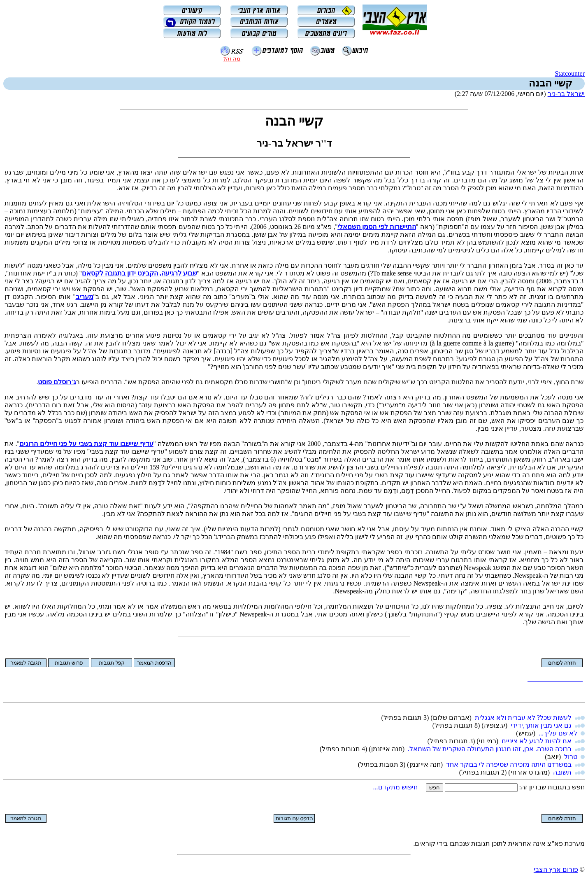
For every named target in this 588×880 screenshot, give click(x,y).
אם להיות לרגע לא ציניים (537, 741)
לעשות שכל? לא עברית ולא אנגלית (523, 718)
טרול (571, 757)
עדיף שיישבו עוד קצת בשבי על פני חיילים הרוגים (86, 444)
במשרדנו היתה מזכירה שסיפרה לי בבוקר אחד (509, 764)
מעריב (85, 297)
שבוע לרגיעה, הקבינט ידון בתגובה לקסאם (139, 273)
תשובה (562, 772)
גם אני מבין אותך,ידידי (541, 725)
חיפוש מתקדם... (395, 787)
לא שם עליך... (558, 733)
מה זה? (232, 59)
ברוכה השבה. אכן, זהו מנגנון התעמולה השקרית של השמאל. (490, 749)
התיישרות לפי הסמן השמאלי (377, 227)
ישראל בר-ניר (566, 94)
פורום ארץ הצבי (556, 869)
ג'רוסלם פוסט (57, 382)
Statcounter (570, 74)
